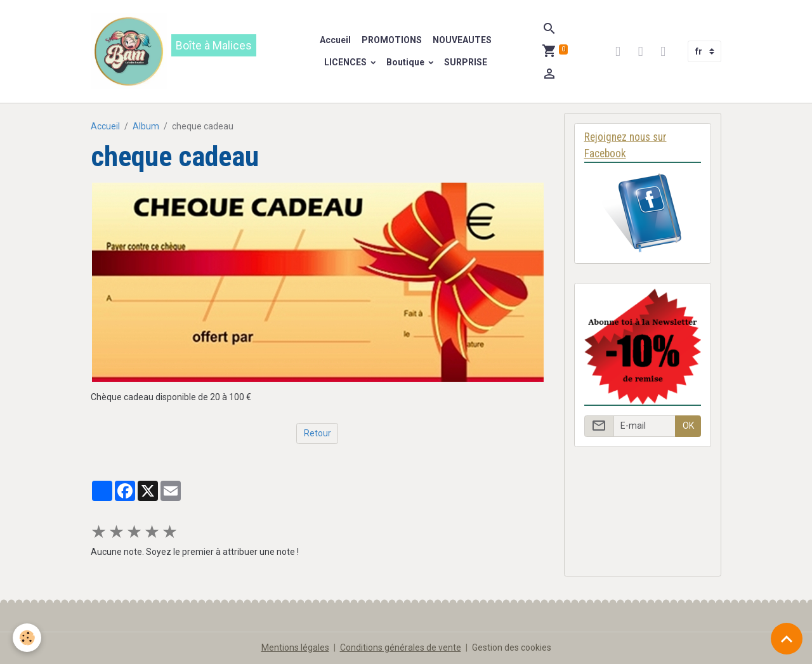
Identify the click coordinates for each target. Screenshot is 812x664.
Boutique (406, 62)
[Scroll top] (787, 639)
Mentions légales (295, 648)
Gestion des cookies (512, 648)
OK (688, 426)
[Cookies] (27, 638)
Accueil (335, 40)
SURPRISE (466, 62)
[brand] (185, 51)
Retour (318, 433)
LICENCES (346, 62)
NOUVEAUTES (461, 40)
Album (146, 126)
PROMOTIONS (391, 40)
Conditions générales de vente (401, 648)
